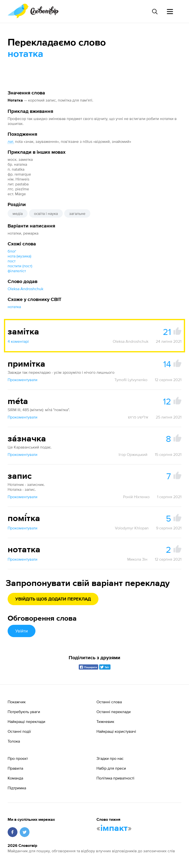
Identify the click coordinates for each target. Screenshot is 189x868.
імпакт (114, 828)
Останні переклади (114, 712)
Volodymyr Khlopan (132, 528)
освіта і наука (46, 213)
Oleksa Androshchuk (25, 289)
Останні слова (109, 702)
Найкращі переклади (26, 721)
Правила (15, 768)
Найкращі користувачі (116, 731)
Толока (14, 741)
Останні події (19, 731)
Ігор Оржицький (133, 454)
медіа (18, 213)
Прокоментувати (23, 380)
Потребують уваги (24, 712)
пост (12, 261)
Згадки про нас (110, 758)
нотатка (14, 307)
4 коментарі (18, 341)
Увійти (22, 631)
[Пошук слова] (155, 12)
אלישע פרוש (138, 417)
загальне (77, 213)
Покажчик (17, 702)
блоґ (12, 251)
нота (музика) (19, 256)
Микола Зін (137, 559)
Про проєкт (18, 758)
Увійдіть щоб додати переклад (53, 599)
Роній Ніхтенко (136, 497)
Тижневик (105, 721)
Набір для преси (111, 768)
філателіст (17, 271)
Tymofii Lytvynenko (131, 380)
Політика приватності (115, 778)
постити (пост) (20, 266)
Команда (15, 778)
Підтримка (17, 788)
